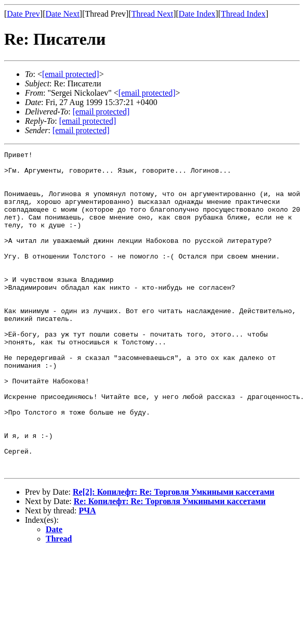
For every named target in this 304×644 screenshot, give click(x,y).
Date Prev (23, 14)
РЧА (88, 575)
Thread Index (243, 14)
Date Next (63, 14)
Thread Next (152, 14)
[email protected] (101, 112)
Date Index (197, 14)
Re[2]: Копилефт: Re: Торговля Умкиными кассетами (174, 556)
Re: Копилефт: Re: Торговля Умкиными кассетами (170, 565)
